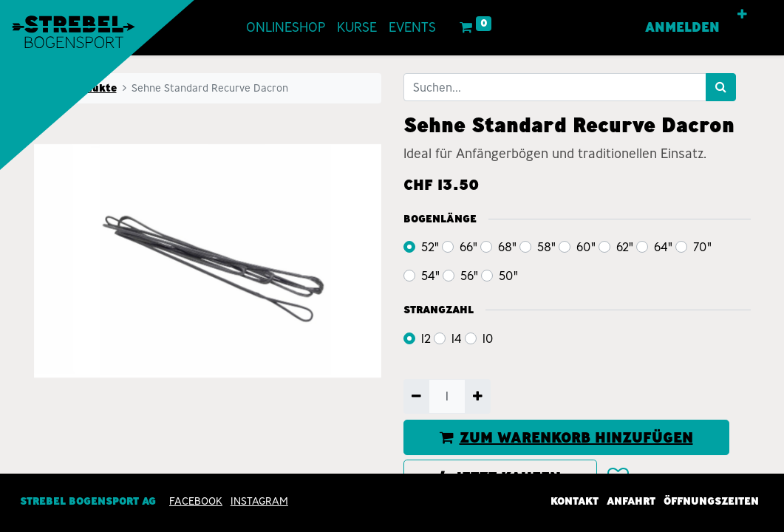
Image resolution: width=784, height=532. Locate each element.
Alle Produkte (80, 88)
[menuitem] (286, 28)
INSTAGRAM (259, 501)
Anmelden (682, 27)
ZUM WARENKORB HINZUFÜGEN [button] (566, 437)
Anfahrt (631, 501)
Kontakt (575, 501)
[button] (742, 15)
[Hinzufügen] (478, 396)
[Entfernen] (416, 396)
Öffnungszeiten (711, 501)
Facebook (196, 501)
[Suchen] (721, 87)
